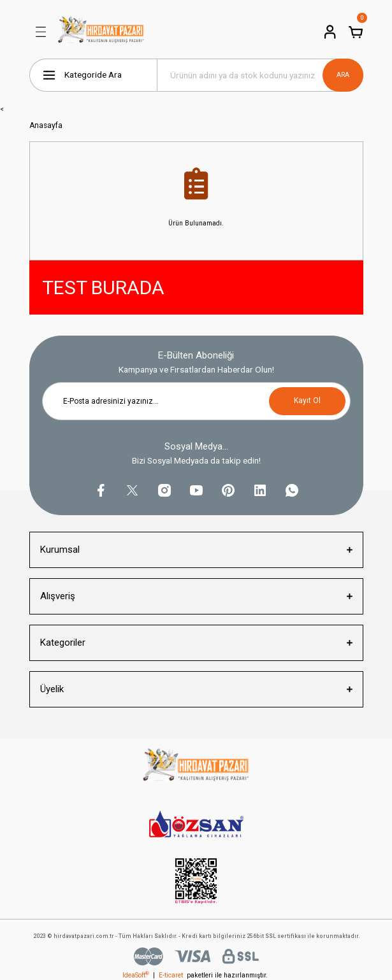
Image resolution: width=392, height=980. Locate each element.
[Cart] (356, 32)
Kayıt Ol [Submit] (307, 401)
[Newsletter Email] (196, 401)
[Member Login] (330, 32)
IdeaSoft (136, 975)
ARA (343, 75)
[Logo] (101, 32)
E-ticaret (171, 975)
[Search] (260, 75)
